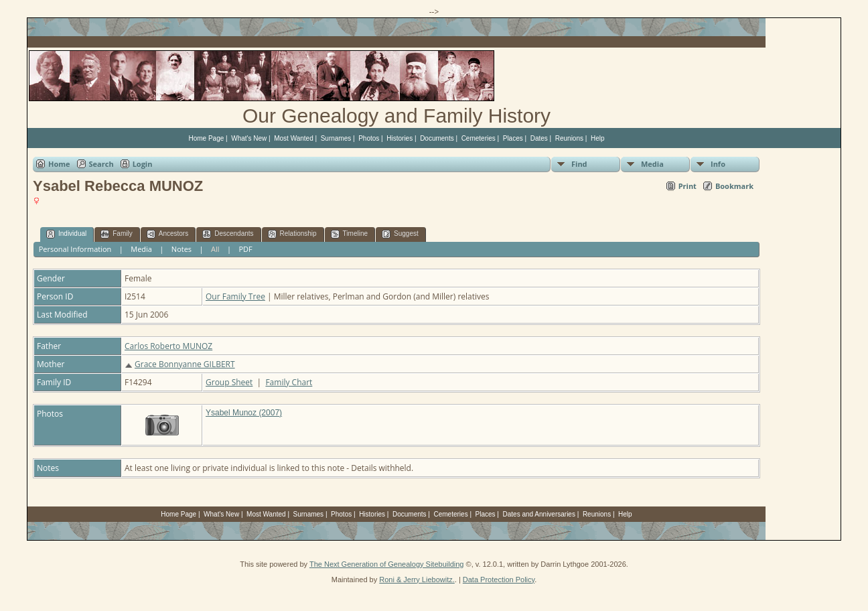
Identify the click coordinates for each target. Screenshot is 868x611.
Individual (66, 234)
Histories (400, 138)
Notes (182, 249)
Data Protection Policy (499, 580)
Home (59, 164)
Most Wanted (294, 138)
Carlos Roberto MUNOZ (168, 346)
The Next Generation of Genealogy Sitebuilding (387, 564)
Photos (369, 138)
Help (598, 138)
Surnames (336, 138)
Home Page (206, 138)
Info (718, 164)
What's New (249, 138)
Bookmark (734, 186)
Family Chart (289, 382)
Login (143, 164)
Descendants (228, 234)
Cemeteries (479, 138)
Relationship (292, 234)
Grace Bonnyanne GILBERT (185, 364)
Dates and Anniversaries (539, 514)
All (215, 249)
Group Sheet (229, 382)
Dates (539, 138)
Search (101, 164)
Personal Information (75, 249)
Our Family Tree (235, 296)
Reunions (569, 138)
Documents (437, 138)
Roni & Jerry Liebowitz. (417, 580)
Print (688, 186)
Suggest (400, 234)
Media (652, 164)
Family (116, 234)
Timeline (349, 234)
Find (579, 164)
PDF (245, 249)
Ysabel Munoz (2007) (244, 413)
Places (513, 138)
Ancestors (167, 234)
